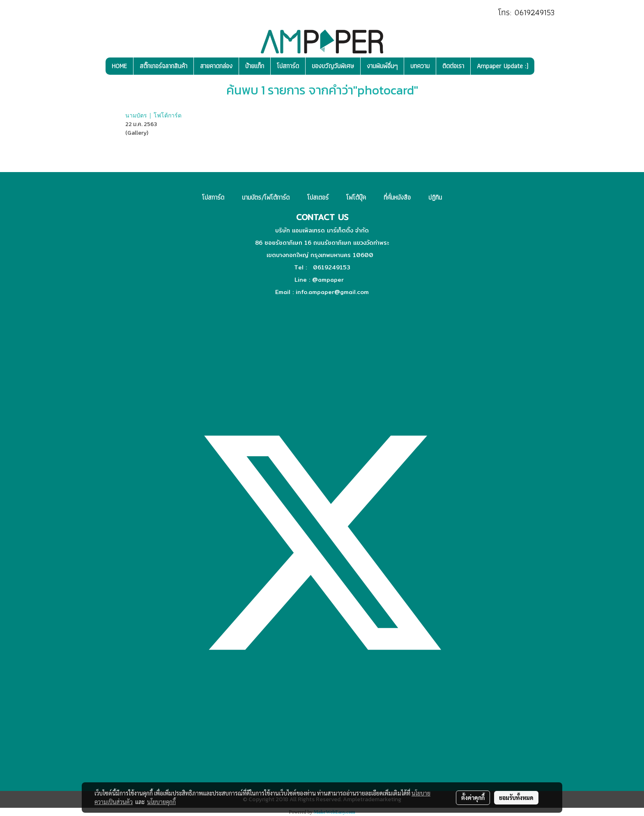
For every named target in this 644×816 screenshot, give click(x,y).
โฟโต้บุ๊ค (356, 197)
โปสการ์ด (288, 66)
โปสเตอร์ (318, 197)
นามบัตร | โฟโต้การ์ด (153, 115)
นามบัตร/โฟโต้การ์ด (266, 197)
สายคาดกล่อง (216, 66)
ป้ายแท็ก (255, 66)
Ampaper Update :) (503, 66)
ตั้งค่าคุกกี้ (473, 798)
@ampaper (328, 280)
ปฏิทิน (435, 197)
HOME (119, 66)
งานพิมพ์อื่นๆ (382, 66)
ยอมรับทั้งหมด (516, 798)
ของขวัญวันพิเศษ (333, 66)
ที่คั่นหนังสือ (397, 197)
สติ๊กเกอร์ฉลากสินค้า (163, 66)
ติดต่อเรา (453, 66)
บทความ (420, 66)
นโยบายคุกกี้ (161, 802)
